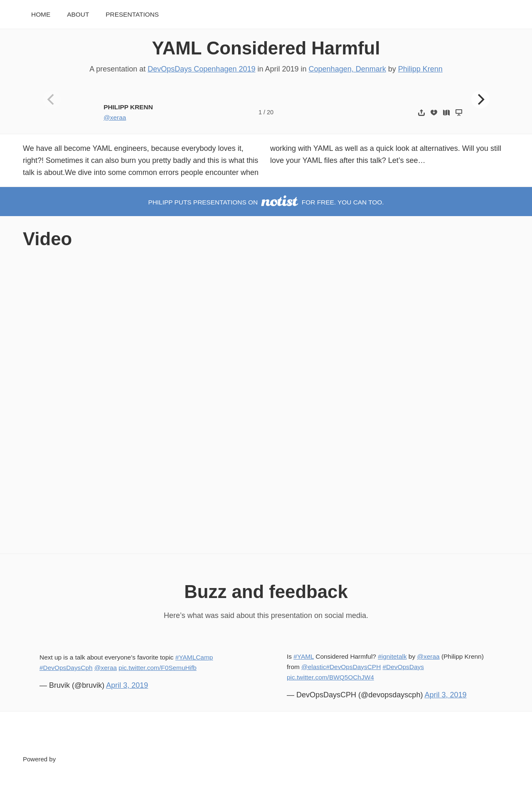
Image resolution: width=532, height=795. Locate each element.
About (78, 14)
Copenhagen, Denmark (347, 69)
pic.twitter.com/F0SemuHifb (158, 668)
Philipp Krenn (420, 69)
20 (270, 112)
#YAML (304, 656)
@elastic (314, 667)
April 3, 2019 (127, 685)
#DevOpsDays (403, 667)
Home (41, 14)
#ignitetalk (392, 656)
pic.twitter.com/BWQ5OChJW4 (330, 677)
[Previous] (52, 99)
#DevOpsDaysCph (66, 668)
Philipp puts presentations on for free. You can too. (266, 202)
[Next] (480, 99)
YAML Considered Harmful (266, 48)
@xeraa (115, 117)
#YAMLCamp (194, 657)
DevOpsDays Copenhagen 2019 (201, 69)
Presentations (132, 14)
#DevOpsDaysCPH (353, 667)
